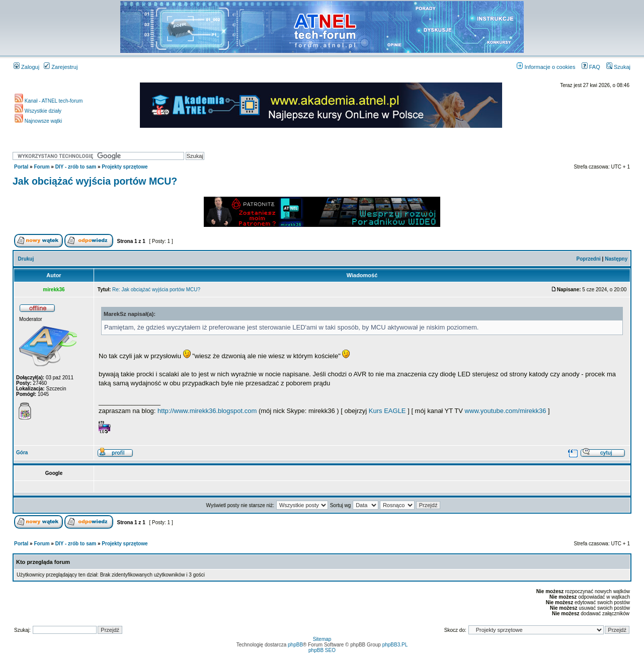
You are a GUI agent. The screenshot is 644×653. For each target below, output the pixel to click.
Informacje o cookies (546, 67)
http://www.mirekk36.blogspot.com (207, 411)
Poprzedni (589, 259)
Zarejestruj (61, 67)
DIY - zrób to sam (76, 167)
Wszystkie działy (38, 111)
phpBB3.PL (395, 645)
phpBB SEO (322, 650)
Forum (42, 167)
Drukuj (26, 259)
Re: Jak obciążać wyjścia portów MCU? (156, 290)
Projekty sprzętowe (125, 167)
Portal (21, 167)
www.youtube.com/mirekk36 (506, 411)
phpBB (295, 645)
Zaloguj (26, 67)
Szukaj (618, 67)
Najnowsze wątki (38, 121)
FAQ (591, 67)
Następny (616, 259)
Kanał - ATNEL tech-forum (49, 101)
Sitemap (322, 639)
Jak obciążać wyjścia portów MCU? (95, 181)
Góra (22, 453)
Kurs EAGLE (387, 411)
